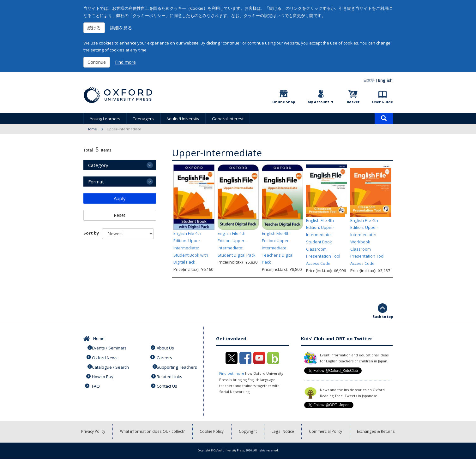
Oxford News (105, 356)
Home (92, 129)
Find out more (231, 373)
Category (98, 165)
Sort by (91, 233)
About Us (166, 347)
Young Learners (105, 119)
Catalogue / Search (111, 366)
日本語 (369, 80)
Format (96, 182)
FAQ (97, 384)
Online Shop (284, 102)
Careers (165, 356)
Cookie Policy (212, 432)
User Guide (383, 102)
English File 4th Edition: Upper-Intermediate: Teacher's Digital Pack (278, 248)
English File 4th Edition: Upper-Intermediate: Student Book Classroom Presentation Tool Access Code (323, 242)
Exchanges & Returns (376, 432)
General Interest (228, 119)
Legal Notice (283, 432)
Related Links (170, 375)
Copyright (248, 432)
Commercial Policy (326, 432)
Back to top (383, 316)
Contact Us (168, 384)
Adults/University (183, 119)
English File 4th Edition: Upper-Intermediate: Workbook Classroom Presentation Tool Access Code (367, 242)
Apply (120, 198)
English (386, 80)
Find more (125, 62)
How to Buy (104, 375)
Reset (120, 215)
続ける (94, 28)
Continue (97, 62)
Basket (353, 102)
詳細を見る (121, 28)
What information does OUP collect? (153, 432)
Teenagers (143, 119)
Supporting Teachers (178, 366)
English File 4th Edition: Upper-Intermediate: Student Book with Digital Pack (191, 248)
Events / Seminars (110, 347)
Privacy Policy (93, 432)
